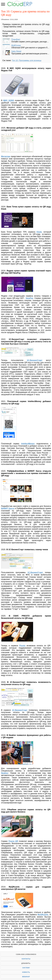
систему (26, 968)
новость (26, 972)
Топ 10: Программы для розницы (27, 60)
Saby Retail (16, 51)
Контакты (26, 959)
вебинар (26, 977)
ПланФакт (16, 39)
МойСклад (16, 45)
